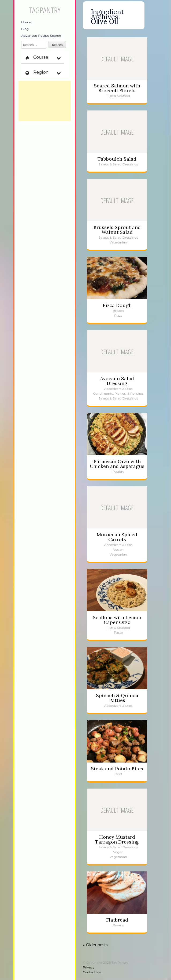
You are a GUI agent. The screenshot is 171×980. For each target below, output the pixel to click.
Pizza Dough (117, 305)
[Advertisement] (45, 101)
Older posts (95, 945)
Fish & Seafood (118, 96)
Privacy (89, 967)
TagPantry (45, 10)
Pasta (118, 632)
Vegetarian (118, 242)
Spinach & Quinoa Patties (117, 698)
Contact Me (92, 972)
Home (26, 22)
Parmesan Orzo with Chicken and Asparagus (117, 464)
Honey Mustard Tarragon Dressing (117, 839)
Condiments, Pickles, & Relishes (118, 393)
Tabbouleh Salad (117, 159)
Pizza (118, 315)
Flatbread (117, 920)
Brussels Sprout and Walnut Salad (117, 230)
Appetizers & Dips (118, 389)
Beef (118, 774)
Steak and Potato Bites (117, 769)
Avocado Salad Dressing (117, 381)
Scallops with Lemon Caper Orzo (117, 620)
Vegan (118, 550)
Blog (25, 29)
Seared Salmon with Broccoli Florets (117, 88)
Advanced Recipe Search (41, 36)
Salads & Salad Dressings (118, 164)
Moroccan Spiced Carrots (117, 537)
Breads (118, 311)
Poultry (118, 471)
